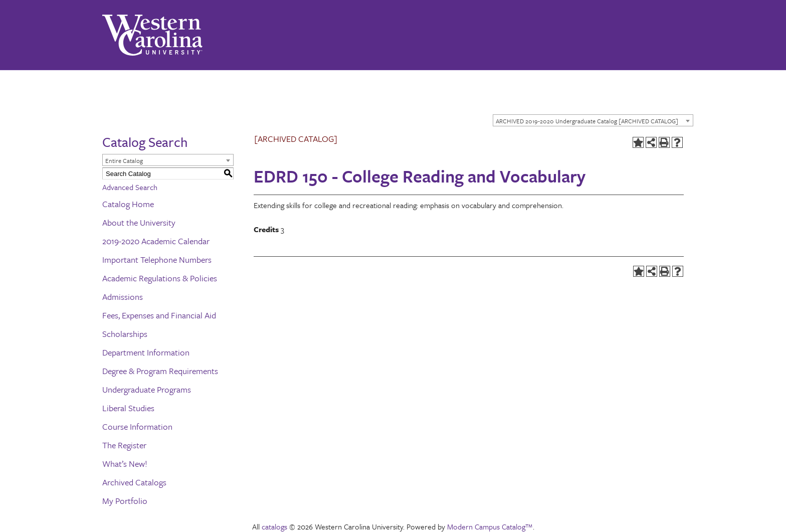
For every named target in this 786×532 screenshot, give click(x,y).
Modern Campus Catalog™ (490, 526)
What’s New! (125, 464)
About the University (139, 222)
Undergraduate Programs (147, 389)
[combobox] (593, 120)
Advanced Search (130, 187)
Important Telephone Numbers (157, 259)
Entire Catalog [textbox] (124, 160)
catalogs (274, 526)
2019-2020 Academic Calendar (156, 241)
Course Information (137, 426)
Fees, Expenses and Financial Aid (159, 315)
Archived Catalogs (134, 482)
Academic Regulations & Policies (160, 278)
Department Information (146, 352)
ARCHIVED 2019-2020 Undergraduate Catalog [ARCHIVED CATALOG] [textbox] (587, 121)
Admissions (123, 297)
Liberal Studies (128, 408)
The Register (124, 445)
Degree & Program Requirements (160, 371)
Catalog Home (128, 204)
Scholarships (125, 334)
